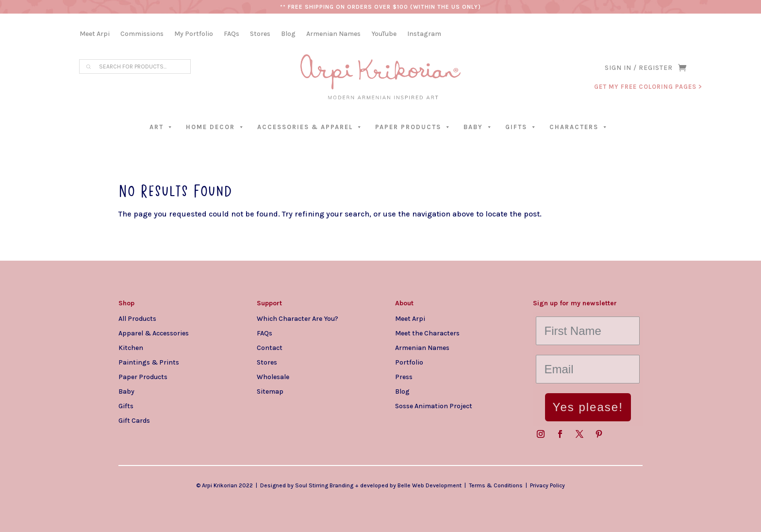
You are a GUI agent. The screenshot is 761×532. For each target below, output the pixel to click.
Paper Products (413, 127)
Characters (579, 127)
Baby (478, 127)
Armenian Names (333, 34)
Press (404, 377)
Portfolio (409, 362)
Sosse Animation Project (434, 406)
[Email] (587, 369)
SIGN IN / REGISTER (639, 68)
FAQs (232, 34)
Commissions (142, 34)
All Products (137, 318)
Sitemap (270, 391)
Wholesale (273, 377)
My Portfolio (194, 34)
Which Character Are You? (298, 318)
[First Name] (587, 331)
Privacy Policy (547, 485)
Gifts (521, 127)
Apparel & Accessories (154, 333)
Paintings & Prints (149, 362)
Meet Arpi (95, 34)
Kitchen (131, 348)
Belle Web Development (430, 485)
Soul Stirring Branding (324, 485)
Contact (270, 348)
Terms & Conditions (496, 485)
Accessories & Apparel (310, 127)
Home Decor (215, 127)
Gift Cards (134, 420)
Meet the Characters (427, 333)
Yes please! (588, 407)
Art (162, 127)
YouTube (384, 34)
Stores (260, 34)
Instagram (424, 34)
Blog (288, 34)
